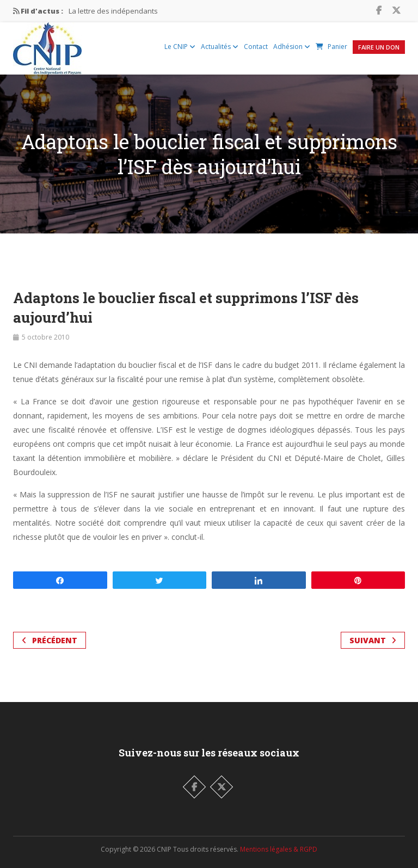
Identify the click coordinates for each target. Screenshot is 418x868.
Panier (331, 47)
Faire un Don (379, 47)
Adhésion (292, 47)
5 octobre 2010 (45, 337)
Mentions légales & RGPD (279, 849)
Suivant (373, 640)
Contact (256, 47)
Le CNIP (180, 47)
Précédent (50, 640)
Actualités (220, 47)
